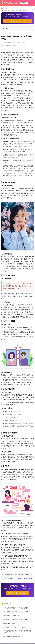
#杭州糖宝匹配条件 (7, 575)
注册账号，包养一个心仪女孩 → (18, 21)
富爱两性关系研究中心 (10, 46)
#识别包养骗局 (28, 578)
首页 (2, 8)
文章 (7, 8)
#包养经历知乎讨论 (7, 578)
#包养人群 (29, 575)
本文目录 (5, 29)
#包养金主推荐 (19, 575)
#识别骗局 (18, 578)
